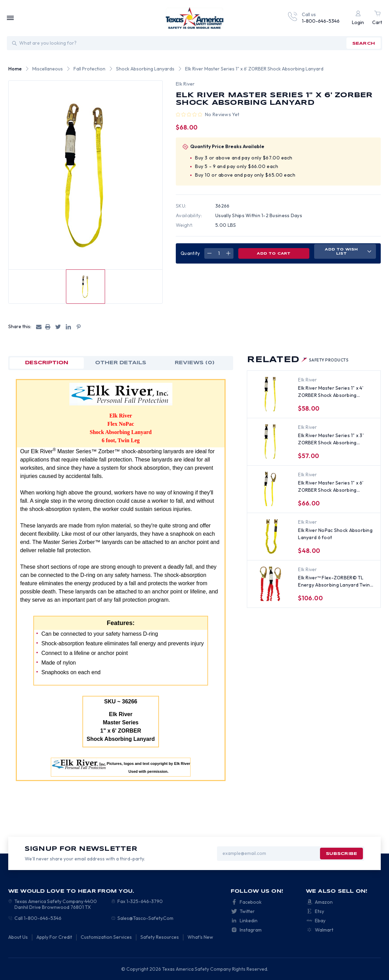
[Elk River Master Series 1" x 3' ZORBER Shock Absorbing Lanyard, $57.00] (271, 442)
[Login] (358, 18)
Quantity (190, 253)
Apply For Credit (54, 937)
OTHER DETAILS (121, 363)
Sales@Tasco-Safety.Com (145, 918)
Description (47, 363)
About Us (18, 937)
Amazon (324, 902)
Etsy (319, 911)
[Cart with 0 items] (377, 18)
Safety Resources (160, 937)
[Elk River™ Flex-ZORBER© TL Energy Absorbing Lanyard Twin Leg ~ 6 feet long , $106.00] (271, 584)
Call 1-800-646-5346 (38, 918)
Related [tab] (298, 360)
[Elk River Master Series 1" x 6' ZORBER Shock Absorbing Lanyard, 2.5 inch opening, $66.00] (271, 489)
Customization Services (106, 937)
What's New (200, 937)
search (364, 43)
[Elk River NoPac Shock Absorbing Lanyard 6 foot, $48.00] (271, 536)
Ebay (320, 921)
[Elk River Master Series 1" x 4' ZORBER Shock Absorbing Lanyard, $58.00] (271, 394)
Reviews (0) (195, 363)
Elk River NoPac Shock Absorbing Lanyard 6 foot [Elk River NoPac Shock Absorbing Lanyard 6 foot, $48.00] (335, 534)
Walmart (324, 930)
